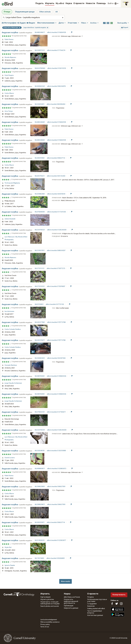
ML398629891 (40, 487)
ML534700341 (40, 430)
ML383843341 (40, 86)
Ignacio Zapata (10, 565)
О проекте (79, 3)
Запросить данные (71, 608)
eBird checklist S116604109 (57, 32)
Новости (90, 3)
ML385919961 (40, 158)
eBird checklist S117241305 (57, 212)
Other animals (45, 12)
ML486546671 (40, 32)
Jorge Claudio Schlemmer (13, 383)
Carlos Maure (9, 93)
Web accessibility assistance (50, 622)
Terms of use (45, 627)
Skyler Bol (8, 547)
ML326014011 (40, 104)
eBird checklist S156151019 (57, 68)
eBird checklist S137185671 (56, 412)
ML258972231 (40, 50)
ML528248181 (40, 451)
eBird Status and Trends (72, 597)
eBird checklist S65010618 (56, 194)
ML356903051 (40, 358)
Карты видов (45, 597)
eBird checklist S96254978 (57, 86)
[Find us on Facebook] (112, 604)
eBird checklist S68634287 (56, 251)
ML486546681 (40, 122)
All (57, 12)
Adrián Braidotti (10, 219)
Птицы (7, 12)
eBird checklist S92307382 (57, 358)
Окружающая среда (25, 12)
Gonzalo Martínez (11, 365)
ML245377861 (40, 322)
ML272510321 (40, 286)
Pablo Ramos (9, 39)
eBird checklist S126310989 (57, 451)
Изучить (50, 3)
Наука (69, 3)
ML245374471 (40, 340)
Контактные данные (95, 615)
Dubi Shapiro (9, 75)
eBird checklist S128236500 (57, 230)
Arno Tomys (9, 111)
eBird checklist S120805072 (57, 469)
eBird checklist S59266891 (56, 558)
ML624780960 (40, 68)
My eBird (60, 3)
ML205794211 (40, 176)
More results (65, 581)
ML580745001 (40, 376)
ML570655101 (40, 412)
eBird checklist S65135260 (56, 176)
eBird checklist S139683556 (57, 376)
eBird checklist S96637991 (56, 487)
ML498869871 (40, 469)
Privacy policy (45, 624)
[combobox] (33, 17)
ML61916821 (39, 304)
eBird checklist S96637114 (56, 158)
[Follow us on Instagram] (121, 604)
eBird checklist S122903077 (57, 540)
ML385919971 (40, 522)
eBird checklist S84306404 (56, 104)
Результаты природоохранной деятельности (71, 601)
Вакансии (91, 606)
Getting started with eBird (96, 609)
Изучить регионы (47, 599)
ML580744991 (40, 394)
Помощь (101, 3)
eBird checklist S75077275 (56, 268)
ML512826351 (40, 540)
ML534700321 (40, 230)
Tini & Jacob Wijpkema (12, 183)
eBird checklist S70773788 (57, 322)
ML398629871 (40, 504)
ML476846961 (40, 212)
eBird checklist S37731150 (55, 304)
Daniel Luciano (10, 458)
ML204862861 (40, 194)
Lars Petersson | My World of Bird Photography (16, 238)
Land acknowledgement (49, 620)
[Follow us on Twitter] (117, 604)
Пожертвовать (119, 595)
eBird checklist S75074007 (56, 286)
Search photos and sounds (50, 606)
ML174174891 (39, 558)
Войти (111, 3)
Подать (39, 3)
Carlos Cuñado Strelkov (13, 329)
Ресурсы (90, 597)
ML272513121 (40, 268)
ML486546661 (40, 140)
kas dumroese (9, 311)
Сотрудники (92, 604)
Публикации (69, 606)
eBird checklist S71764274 (56, 50)
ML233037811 (40, 251)
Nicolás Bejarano (10, 57)
